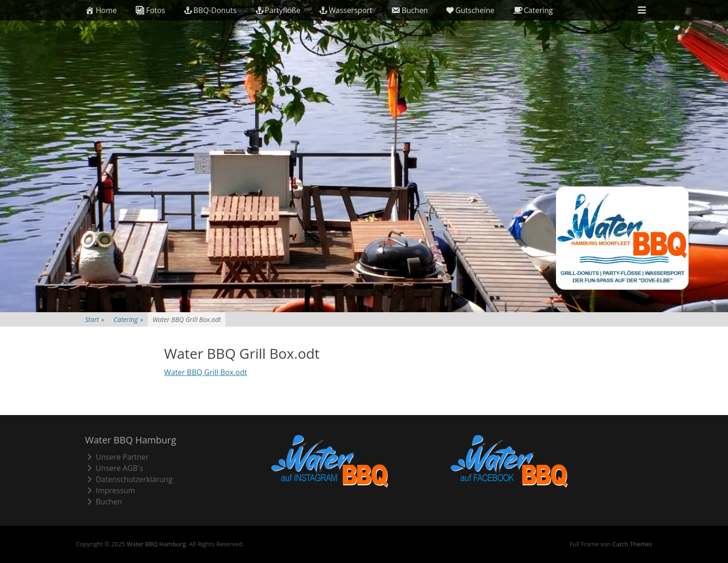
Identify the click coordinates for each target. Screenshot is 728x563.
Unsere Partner (117, 457)
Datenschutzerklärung (129, 479)
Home (101, 10)
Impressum (110, 490)
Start (95, 319)
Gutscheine (470, 10)
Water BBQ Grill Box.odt (205, 372)
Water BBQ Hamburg (156, 544)
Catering (533, 10)
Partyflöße (278, 10)
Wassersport (346, 10)
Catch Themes (632, 544)
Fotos (150, 10)
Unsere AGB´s (114, 468)
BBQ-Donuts (210, 10)
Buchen (409, 10)
